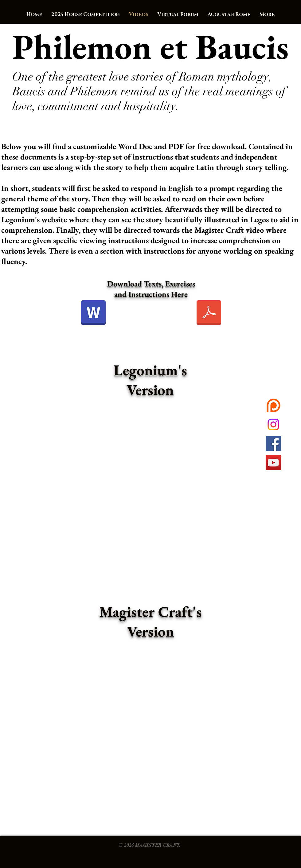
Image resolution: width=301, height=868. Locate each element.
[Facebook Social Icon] (273, 444)
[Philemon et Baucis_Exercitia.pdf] (209, 313)
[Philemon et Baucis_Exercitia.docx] (93, 313)
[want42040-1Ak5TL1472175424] (273, 405)
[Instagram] (273, 424)
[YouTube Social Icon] (273, 463)
